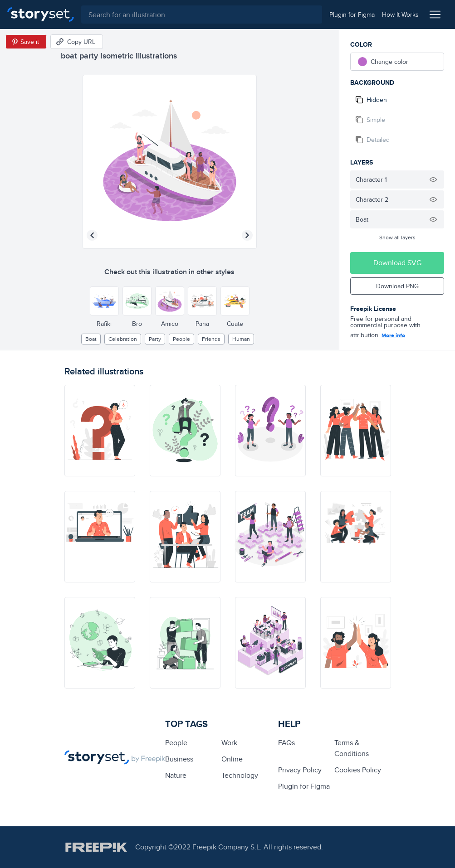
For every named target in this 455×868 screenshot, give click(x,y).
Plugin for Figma (304, 786)
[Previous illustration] (92, 235)
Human (241, 339)
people (181, 339)
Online (232, 759)
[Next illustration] (247, 235)
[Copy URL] (77, 42)
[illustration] (100, 431)
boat (91, 339)
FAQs (286, 743)
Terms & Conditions (352, 748)
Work (229, 743)
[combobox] (202, 15)
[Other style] (104, 301)
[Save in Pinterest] (26, 42)
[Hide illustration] (433, 179)
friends (211, 339)
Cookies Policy (358, 770)
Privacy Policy (300, 770)
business (179, 759)
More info (393, 335)
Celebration (123, 339)
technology (240, 775)
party (155, 339)
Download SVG (397, 263)
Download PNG (397, 286)
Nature (176, 775)
